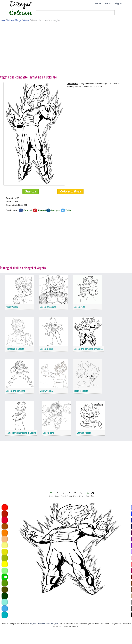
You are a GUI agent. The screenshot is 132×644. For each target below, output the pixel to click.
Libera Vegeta (46, 391)
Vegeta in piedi (47, 349)
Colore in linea (70, 191)
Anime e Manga (14, 20)
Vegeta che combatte (16, 391)
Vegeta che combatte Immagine (88, 349)
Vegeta (26, 20)
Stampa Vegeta (84, 433)
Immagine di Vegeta (15, 349)
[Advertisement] (65, 49)
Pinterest (42, 210)
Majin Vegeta (12, 307)
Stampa (31, 191)
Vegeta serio (49, 433)
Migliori (119, 3)
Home (98, 3)
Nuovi (108, 3)
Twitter (68, 210)
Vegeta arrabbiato (48, 307)
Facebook (28, 210)
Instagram (56, 210)
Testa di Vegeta (81, 391)
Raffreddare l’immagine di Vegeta (21, 433)
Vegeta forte (80, 307)
